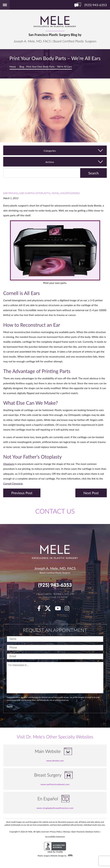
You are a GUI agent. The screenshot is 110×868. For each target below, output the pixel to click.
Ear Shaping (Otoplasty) (35, 193)
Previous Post (22, 493)
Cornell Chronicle (13, 483)
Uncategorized (70, 193)
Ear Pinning (11, 193)
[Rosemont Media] (70, 856)
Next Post (91, 493)
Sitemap (67, 832)
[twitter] (49, 609)
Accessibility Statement (55, 837)
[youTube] (60, 609)
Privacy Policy (56, 832)
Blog (22, 67)
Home (13, 67)
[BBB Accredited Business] (55, 847)
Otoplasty (9, 464)
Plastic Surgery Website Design (51, 856)
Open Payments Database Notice (85, 832)
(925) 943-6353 (55, 585)
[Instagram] (69, 609)
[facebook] (41, 609)
